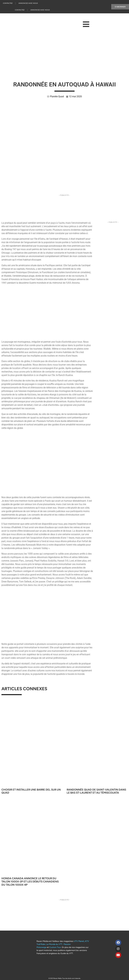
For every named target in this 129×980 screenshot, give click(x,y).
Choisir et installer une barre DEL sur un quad (31, 791)
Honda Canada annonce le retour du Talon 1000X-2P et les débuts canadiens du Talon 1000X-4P (30, 881)
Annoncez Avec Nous (28, 3)
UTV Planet (79, 941)
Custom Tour (55, 947)
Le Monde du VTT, (55, 944)
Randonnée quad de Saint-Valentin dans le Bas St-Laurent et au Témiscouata (96, 791)
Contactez (8, 3)
